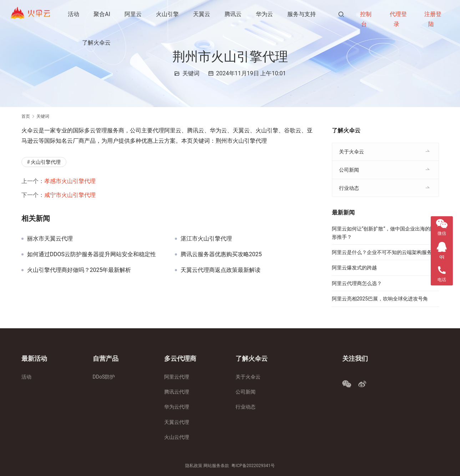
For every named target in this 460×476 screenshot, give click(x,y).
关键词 (191, 73)
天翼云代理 (177, 422)
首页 (26, 116)
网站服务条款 (216, 466)
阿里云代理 (177, 377)
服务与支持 (302, 14)
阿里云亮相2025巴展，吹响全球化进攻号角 (380, 299)
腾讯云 (234, 14)
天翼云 (202, 14)
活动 (74, 14)
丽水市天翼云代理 (50, 239)
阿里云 (134, 14)
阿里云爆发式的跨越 (354, 268)
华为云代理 (177, 407)
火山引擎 (168, 14)
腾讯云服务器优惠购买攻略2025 (221, 254)
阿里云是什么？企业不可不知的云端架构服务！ (384, 252)
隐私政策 (194, 466)
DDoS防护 (104, 377)
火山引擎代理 (46, 162)
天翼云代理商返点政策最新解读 (221, 270)
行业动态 (349, 188)
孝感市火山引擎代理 (70, 181)
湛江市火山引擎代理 (206, 239)
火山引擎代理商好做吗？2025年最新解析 (79, 270)
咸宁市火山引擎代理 (70, 195)
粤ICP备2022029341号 (253, 466)
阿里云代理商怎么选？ (357, 283)
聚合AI (103, 14)
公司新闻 (349, 170)
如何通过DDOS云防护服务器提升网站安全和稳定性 (92, 254)
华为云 (265, 14)
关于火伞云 (352, 152)
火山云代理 (177, 437)
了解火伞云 (97, 43)
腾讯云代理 (177, 392)
